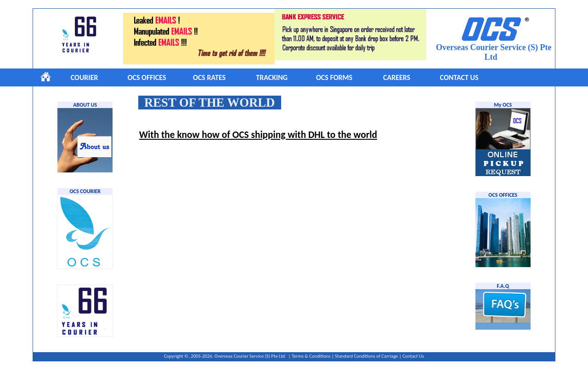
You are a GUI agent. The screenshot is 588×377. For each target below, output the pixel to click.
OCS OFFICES (147, 77)
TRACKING (272, 77)
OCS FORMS (334, 77)
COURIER (85, 77)
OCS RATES (209, 77)
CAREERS (397, 77)
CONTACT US (459, 77)
